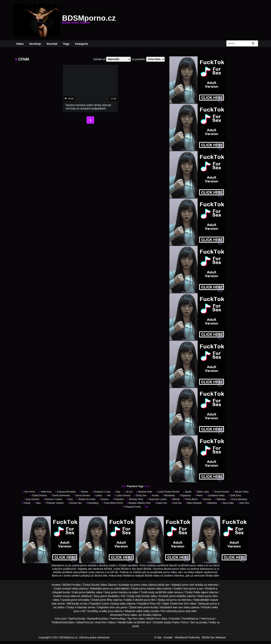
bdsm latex (202, 492)
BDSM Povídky (72, 585)
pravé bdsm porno (113, 503)
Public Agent (201, 592)
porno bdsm (190, 499)
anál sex (176, 503)
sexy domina (32, 499)
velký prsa (107, 611)
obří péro (244, 503)
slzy (117, 492)
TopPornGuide (77, 619)
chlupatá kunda (132, 507)
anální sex (161, 503)
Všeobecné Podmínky (187, 637)
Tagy (66, 44)
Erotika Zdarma (152, 615)
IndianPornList (85, 622)
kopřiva (104, 499)
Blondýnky (169, 496)
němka (175, 499)
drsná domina (82, 496)
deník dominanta (60, 496)
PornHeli (174, 619)
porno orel (188, 585)
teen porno (144, 607)
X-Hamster (81, 607)
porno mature (147, 589)
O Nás (158, 637)
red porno (171, 600)
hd (108, 496)
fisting (26, 503)
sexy (69, 499)
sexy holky (227, 503)
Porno (126, 615)
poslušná (118, 499)
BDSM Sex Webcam (214, 637)
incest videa (70, 596)
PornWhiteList (190, 619)
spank (187, 492)
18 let (128, 492)
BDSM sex (144, 622)
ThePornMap (118, 619)
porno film (150, 600)
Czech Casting (110, 604)
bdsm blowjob (193, 503)
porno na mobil (111, 589)
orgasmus (185, 496)
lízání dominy (122, 496)
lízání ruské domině (168, 492)
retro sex (115, 607)
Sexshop (35, 44)
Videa (20, 44)
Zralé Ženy (235, 496)
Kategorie (82, 44)
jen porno (212, 604)
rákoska (220, 499)
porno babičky (87, 592)
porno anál (184, 611)
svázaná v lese (101, 492)
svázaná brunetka (65, 492)
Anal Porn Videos (105, 622)
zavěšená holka (215, 496)
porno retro (211, 596)
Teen (37, 503)
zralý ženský (142, 596)
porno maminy (119, 592)
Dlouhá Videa (241, 492)
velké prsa (45, 492)
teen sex (178, 607)
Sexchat (52, 44)
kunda (154, 496)
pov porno (29, 492)
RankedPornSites (98, 619)
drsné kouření (221, 492)
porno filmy (106, 600)
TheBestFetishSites (63, 622)
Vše (147, 507)
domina (206, 499)
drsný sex (140, 496)
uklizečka (211, 503)
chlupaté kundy (61, 592)
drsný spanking (238, 499)
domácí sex (75, 503)
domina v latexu (53, 499)
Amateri (56, 585)
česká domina (38, 496)
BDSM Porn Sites (157, 619)
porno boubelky (109, 596)
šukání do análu (86, 499)
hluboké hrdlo (144, 492)
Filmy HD (155, 604)
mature (84, 492)
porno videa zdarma (145, 585)
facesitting (92, 503)
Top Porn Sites (136, 619)
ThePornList (207, 619)
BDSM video (166, 592)
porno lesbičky (178, 596)
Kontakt (168, 637)
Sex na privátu (199, 622)
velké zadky (143, 611)
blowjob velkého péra (139, 503)
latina (98, 496)
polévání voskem (54, 503)
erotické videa (70, 589)
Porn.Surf (61, 619)
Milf (69, 604)
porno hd (76, 600)
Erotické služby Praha (166, 622)
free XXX (184, 604)
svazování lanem (157, 499)
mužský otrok (135, 499)
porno (199, 496)
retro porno (190, 589)
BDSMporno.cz (89, 20)
